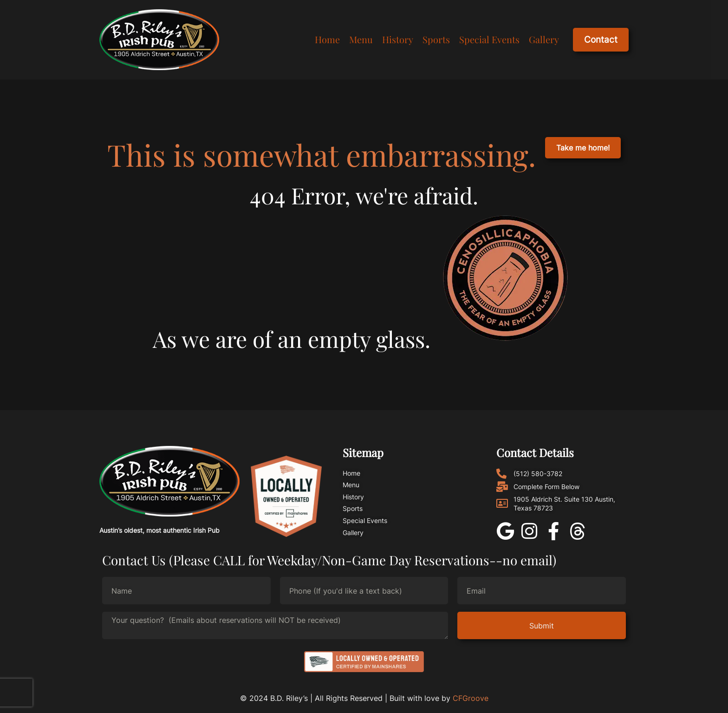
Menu (361, 38)
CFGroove (471, 698)
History (398, 38)
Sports (436, 38)
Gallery (544, 38)
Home (327, 38)
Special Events (489, 38)
